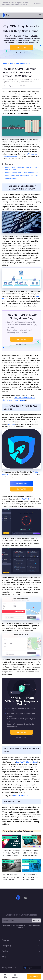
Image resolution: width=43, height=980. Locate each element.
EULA (16, 968)
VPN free (11, 424)
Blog (11, 63)
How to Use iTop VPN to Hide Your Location (22, 173)
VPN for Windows (30, 837)
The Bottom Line (11, 179)
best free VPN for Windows (27, 762)
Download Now (22, 53)
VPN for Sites (8, 862)
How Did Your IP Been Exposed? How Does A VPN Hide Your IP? (22, 168)
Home (5, 63)
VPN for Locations (23, 63)
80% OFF (34, 976)
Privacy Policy (7, 968)
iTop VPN (25, 499)
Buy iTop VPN (22, 47)
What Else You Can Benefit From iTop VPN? (21, 176)
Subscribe (36, 920)
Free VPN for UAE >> (21, 796)
